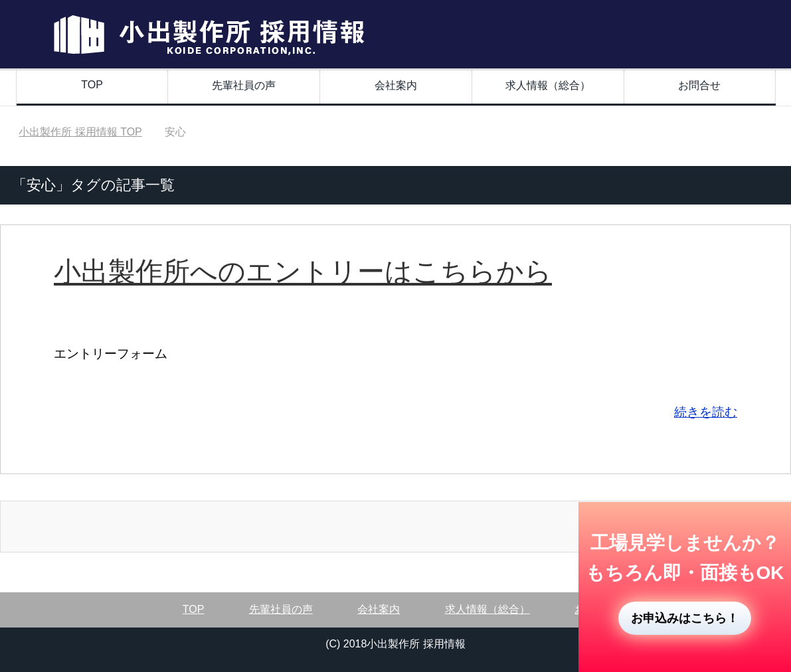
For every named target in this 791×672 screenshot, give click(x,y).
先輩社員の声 (244, 85)
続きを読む (706, 412)
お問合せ (699, 85)
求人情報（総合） (548, 85)
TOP (92, 85)
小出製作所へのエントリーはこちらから (303, 272)
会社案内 (396, 85)
